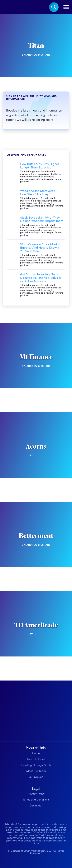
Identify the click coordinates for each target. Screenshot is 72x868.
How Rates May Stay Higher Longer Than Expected (40, 165)
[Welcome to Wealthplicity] (9, 7)
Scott (38, 455)
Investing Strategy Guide (36, 765)
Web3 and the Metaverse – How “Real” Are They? (39, 192)
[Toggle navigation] (66, 7)
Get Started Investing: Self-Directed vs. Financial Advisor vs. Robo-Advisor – (41, 277)
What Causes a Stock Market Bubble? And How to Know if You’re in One (40, 247)
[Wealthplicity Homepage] (26, 712)
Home (36, 753)
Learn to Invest (36, 759)
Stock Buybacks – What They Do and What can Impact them (42, 219)
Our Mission (36, 777)
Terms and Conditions (36, 799)
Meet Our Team (36, 771)
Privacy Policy (36, 793)
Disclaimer (36, 805)
